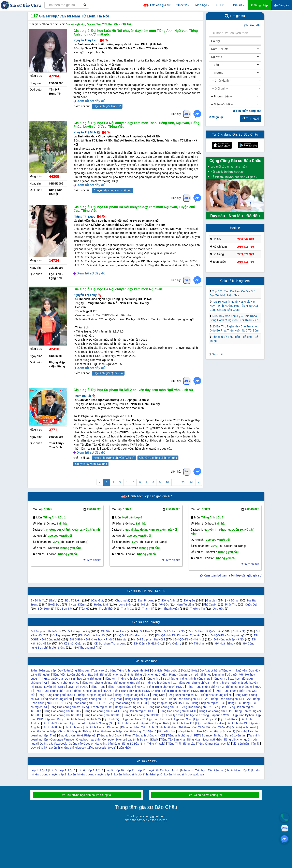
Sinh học (206, 675)
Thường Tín (198, 609)
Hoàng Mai (101, 605)
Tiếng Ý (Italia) (156, 744)
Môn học (202, 5)
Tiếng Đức (234, 703)
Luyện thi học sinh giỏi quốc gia (184, 774)
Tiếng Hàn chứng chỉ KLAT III (178, 711)
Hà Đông (232, 600)
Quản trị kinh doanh (244, 727)
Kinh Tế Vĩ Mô (201, 727)
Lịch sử (193, 675)
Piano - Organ (178, 675)
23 (183, 482)
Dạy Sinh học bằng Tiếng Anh (84, 679)
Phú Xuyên (210, 605)
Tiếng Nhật (158, 695)
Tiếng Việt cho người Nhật (116, 675)
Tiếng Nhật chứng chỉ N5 (90, 699)
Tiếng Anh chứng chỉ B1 (97, 683)
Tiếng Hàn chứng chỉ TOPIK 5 (102, 715)
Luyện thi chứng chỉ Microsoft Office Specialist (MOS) (83, 748)
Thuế (53, 735)
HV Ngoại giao (61, 635)
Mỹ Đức (164, 605)
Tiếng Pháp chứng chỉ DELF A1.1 (146, 699)
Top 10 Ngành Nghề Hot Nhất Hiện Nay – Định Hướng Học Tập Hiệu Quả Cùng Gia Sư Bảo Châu (234, 306)
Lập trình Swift (183, 719)
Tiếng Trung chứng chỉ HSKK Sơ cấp (136, 691)
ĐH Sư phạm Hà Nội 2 (151, 639)
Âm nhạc (219, 675)
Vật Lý (186, 670)
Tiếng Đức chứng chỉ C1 (163, 707)
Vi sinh (242, 731)
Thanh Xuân (171, 609)
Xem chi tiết (92, 560)
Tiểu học (201, 770)
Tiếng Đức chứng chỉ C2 (195, 707)
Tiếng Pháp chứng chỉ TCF (208, 703)
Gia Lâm (212, 600)
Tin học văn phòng (197, 715)
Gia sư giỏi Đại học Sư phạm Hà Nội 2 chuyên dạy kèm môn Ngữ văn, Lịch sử (133, 390)
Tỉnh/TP (183, 5)
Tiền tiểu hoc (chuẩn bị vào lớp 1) (229, 770)
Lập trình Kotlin (229, 719)
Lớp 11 (130, 770)
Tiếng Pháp (115, 699)
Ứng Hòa (218, 609)
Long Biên (125, 605)
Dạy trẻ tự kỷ (39, 748)
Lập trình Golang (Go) (101, 723)
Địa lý (155, 740)
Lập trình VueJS (237, 723)
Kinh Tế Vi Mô (221, 727)
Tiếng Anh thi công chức (195, 679)
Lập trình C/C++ (221, 715)
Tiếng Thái (174, 744)
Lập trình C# (93, 719)
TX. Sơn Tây (64, 609)
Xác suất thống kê (69, 731)
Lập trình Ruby (54, 719)
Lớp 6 (81, 770)
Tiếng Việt (59, 675)
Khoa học (113, 727)
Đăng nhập (259, 5)
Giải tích (157, 670)
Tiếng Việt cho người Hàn (151, 675)
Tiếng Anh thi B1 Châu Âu (162, 679)
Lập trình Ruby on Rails (155, 723)
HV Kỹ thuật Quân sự (73, 643)
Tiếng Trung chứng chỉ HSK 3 (205, 687)
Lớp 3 (53, 770)
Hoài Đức (55, 605)
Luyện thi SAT (141, 670)
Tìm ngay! (251, 119)
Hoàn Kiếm (78, 605)
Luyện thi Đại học (159, 770)
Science (207, 735)
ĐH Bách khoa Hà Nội (115, 631)
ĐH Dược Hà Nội (174, 631)
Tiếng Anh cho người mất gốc (230, 683)
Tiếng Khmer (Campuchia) (214, 744)
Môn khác (125, 748)
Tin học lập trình (173, 715)
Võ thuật (232, 675)
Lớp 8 (100, 770)
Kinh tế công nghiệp (43, 731)
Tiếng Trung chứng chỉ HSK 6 (92, 691)
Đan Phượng (146, 600)
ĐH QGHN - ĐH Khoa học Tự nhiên (179, 635)
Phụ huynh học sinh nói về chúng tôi (87, 795)
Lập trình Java (75, 719)
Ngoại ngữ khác (212, 740)
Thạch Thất (106, 609)
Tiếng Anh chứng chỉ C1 (161, 683)
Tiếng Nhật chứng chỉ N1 (183, 695)
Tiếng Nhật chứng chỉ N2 (217, 695)
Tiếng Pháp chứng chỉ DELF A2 (231, 699)
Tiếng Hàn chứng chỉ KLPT (215, 711)
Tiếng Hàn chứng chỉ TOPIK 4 (62, 715)
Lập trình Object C (206, 719)
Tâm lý (255, 744)
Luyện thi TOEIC (78, 687)
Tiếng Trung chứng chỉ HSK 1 (126, 687)
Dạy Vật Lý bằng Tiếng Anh (217, 670)
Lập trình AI (77, 723)
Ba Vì (54, 600)
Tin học (218, 735)
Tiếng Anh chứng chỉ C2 (194, 683)
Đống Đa (190, 600)
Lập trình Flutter (52, 727)
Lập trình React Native (210, 723)
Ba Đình (36, 600)
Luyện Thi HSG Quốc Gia (47, 679)
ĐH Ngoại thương (79, 631)
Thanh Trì (148, 609)
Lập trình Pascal (95, 727)
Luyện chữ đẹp (77, 675)
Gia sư (239, 5)
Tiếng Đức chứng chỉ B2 (130, 707)
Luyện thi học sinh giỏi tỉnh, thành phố (138, 774)
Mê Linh (146, 605)
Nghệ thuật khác (166, 727)
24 (191, 482)
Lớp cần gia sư (156, 5)
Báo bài (93, 675)
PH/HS (221, 5)
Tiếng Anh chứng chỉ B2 (129, 683)
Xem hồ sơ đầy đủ (91, 101)
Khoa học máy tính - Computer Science (101, 740)
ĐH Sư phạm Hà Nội (44, 631)
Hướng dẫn (253, 25)
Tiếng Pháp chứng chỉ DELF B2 (85, 703)
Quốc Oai (251, 605)
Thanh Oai (128, 609)
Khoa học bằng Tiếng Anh (137, 727)
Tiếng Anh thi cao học (226, 679)
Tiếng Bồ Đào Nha (133, 744)
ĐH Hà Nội (239, 631)
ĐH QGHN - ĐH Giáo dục (131, 635)
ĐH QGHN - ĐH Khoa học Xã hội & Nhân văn (99, 639)
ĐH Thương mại (85, 648)
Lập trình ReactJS (183, 723)
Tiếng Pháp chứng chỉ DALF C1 (127, 703)
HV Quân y (174, 643)
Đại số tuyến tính (236, 735)
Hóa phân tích (186, 731)
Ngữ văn (241, 670)
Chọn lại (216, 117)
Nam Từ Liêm (185, 605)
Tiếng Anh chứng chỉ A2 (64, 683)
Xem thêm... (220, 354)
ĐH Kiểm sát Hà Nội (147, 643)
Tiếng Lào (189, 744)
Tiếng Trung (98, 687)
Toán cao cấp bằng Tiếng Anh (111, 670)
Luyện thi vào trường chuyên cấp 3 (90, 774)
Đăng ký (282, 5)
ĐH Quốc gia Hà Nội (92, 635)
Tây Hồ (85, 609)
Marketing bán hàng (107, 744)
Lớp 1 (34, 770)
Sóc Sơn (43, 609)
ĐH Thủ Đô (147, 631)
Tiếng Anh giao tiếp (131, 679)
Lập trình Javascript (160, 719)
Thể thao (184, 727)
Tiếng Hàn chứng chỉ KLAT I (101, 711)
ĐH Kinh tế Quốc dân (208, 631)
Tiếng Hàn (219, 707)
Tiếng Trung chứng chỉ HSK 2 (166, 687)
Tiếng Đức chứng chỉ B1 (97, 707)
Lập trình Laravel (127, 723)
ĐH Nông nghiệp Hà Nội (229, 639)
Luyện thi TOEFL (55, 687)
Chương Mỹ (123, 600)
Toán (34, 670)
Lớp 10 (119, 770)
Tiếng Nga (193, 740)
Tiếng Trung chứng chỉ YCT (132, 695)
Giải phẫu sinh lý (225, 731)
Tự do (176, 770)
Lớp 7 (90, 770)
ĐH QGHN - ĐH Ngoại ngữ (228, 635)
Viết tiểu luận (241, 744)
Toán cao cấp (47, 670)
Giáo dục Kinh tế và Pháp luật (77, 735)
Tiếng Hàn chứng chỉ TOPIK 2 (62, 711)
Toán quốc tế (172, 670)
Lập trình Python (243, 715)
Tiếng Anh (111, 679)
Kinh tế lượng (132, 731)
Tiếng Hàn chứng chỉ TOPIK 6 (142, 715)
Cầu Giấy (98, 600)
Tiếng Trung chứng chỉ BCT (95, 695)
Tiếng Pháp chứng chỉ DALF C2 (169, 703)
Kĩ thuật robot (167, 731)
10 (167, 482)
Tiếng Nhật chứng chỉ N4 (57, 699)
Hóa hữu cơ (205, 731)
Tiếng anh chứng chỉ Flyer (115, 735)
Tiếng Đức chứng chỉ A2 (65, 707)
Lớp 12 (141, 770)
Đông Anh (169, 600)
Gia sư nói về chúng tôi (205, 795)
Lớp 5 (72, 770)
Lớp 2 (44, 770)
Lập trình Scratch (138, 740)
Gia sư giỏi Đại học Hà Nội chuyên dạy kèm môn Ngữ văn (118, 289)
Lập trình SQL (112, 719)
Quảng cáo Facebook (53, 744)
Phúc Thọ (231, 605)
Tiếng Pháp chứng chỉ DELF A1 (189, 699)
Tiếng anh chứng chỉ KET (149, 735)
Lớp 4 (62, 770)
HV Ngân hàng (224, 643)
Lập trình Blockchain (55, 723)
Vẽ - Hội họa (247, 675)
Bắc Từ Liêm (73, 600)
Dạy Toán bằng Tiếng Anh (74, 670)
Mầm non (187, 770)
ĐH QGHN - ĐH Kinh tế (189, 639)
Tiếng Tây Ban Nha (173, 740)
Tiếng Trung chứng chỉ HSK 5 (53, 691)
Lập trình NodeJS (134, 719)
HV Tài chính (197, 643)
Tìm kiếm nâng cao (247, 111)
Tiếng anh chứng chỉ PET (183, 735)
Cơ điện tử (149, 731)
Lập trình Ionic (74, 727)
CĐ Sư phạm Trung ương (110, 643)
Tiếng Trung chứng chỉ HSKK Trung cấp (187, 691)
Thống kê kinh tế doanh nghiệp (102, 731)
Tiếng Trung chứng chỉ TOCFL (56, 695)
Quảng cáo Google (81, 744)
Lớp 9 (109, 770)
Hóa (195, 670)
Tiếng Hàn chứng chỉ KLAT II (139, 711)
